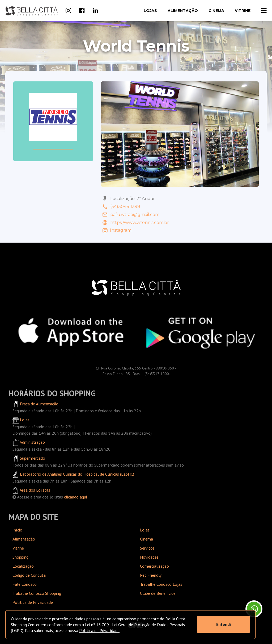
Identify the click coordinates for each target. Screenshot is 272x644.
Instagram (116, 230)
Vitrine (243, 11)
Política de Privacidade (33, 602)
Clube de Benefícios (158, 593)
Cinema (216, 11)
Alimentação (183, 11)
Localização (23, 566)
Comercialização (154, 566)
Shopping (20, 557)
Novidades (149, 557)
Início (17, 530)
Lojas (150, 11)
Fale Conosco (25, 584)
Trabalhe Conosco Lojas (161, 584)
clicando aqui (75, 497)
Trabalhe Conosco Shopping (37, 593)
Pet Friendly (151, 575)
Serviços (147, 548)
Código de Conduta (29, 575)
